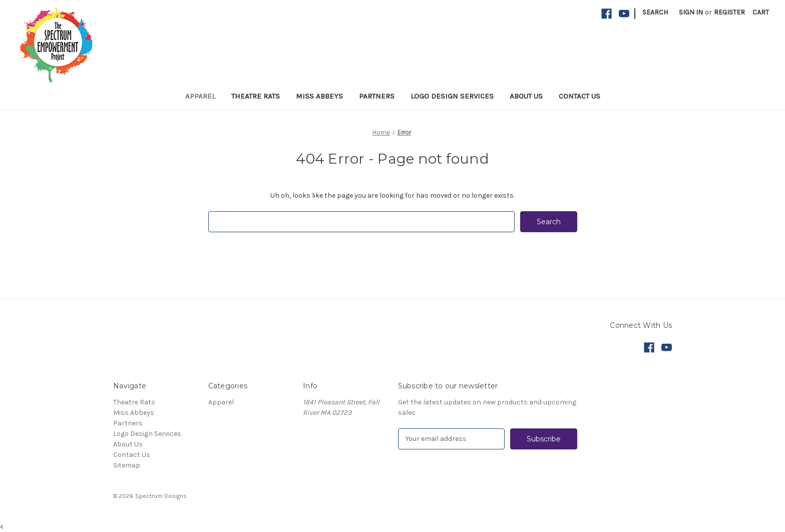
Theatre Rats (256, 96)
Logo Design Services (452, 96)
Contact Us (579, 96)
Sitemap (127, 465)
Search (655, 12)
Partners (377, 96)
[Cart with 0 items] (761, 12)
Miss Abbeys (319, 96)
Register (729, 12)
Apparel (200, 96)
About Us (526, 96)
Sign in (691, 12)
